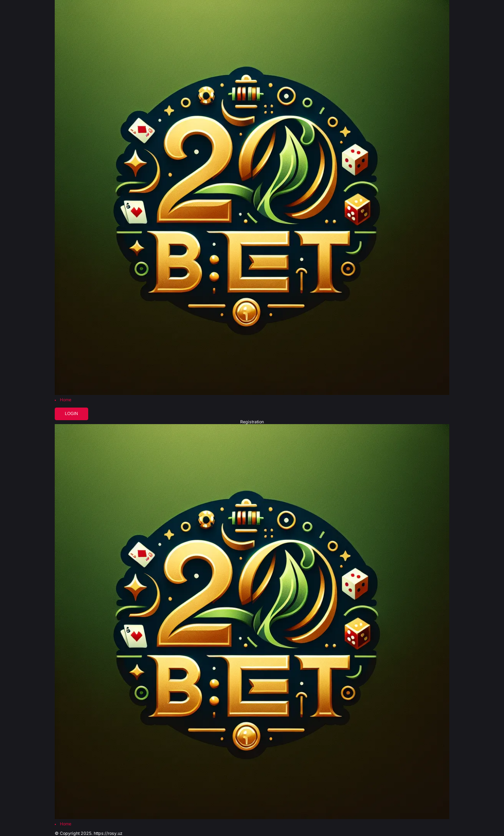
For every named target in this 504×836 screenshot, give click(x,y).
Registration (252, 422)
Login (71, 413)
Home (66, 400)
